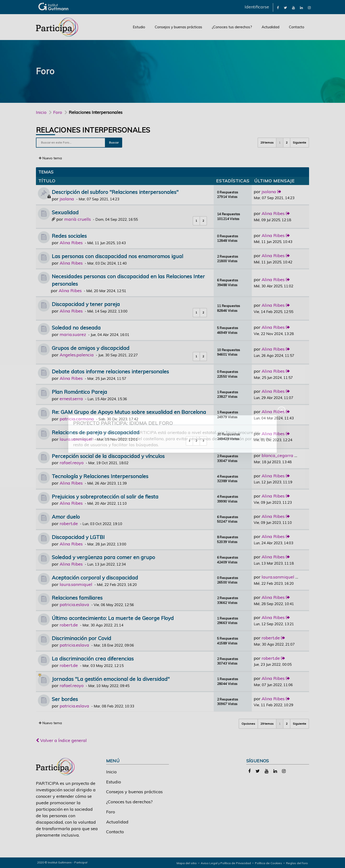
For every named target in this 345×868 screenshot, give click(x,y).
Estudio (139, 27)
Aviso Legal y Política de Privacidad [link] (226, 863)
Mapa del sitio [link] (187, 863)
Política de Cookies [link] (268, 863)
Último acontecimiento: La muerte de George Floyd (113, 618)
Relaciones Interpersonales (93, 130)
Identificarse (257, 7)
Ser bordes (65, 699)
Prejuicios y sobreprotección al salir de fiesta (105, 496)
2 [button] (287, 142)
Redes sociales (69, 236)
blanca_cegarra (277, 455)
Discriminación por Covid (81, 638)
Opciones (248, 724)
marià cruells (78, 219)
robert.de (69, 524)
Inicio (41, 112)
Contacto (297, 27)
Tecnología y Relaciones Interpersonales (100, 476)
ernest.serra (71, 399)
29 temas (267, 142)
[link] (278, 7)
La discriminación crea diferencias (93, 658)
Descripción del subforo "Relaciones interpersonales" (115, 192)
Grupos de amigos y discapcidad (91, 348)
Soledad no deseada (76, 327)
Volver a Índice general (61, 740)
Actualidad (270, 27)
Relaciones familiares (77, 598)
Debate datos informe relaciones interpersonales (110, 371)
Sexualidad (65, 212)
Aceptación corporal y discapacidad (95, 577)
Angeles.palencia (77, 355)
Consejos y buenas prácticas (178, 27)
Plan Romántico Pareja (79, 392)
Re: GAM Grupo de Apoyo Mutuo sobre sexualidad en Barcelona (129, 412)
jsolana (67, 199)
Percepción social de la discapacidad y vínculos (108, 456)
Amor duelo (66, 517)
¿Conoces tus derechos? (232, 27)
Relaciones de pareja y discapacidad (96, 432)
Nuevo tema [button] (50, 158)
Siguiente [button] (299, 142)
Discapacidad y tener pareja (86, 304)
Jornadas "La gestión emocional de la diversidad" (111, 679)
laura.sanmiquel (76, 439)
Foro (111, 812)
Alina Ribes (273, 213)
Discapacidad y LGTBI (78, 537)
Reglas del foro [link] (297, 863)
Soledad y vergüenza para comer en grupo (103, 557)
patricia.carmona (77, 419)
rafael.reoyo (72, 463)
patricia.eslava (74, 605)
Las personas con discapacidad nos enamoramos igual (117, 256)
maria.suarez (73, 334)
